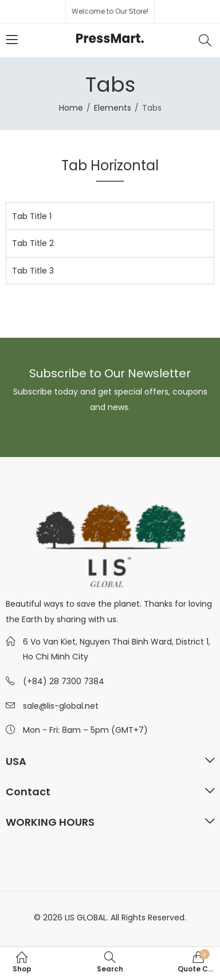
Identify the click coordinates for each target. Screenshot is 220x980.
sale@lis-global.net (61, 706)
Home (71, 108)
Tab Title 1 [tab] (32, 216)
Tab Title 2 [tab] (33, 243)
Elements (113, 108)
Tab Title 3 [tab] (33, 271)
